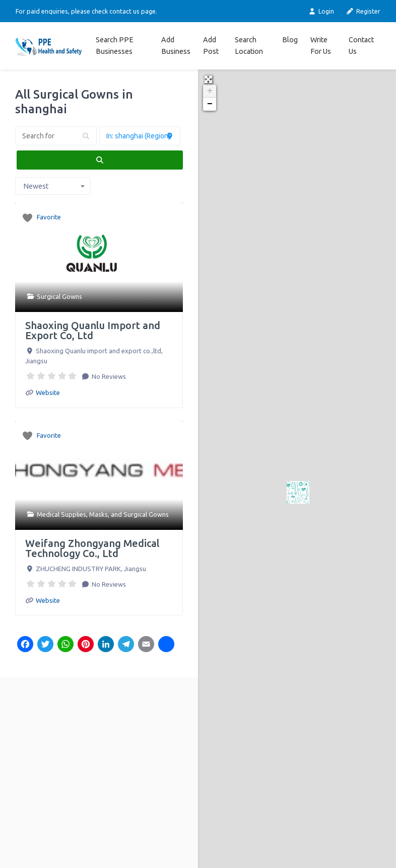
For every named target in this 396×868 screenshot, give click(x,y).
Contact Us (361, 46)
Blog (290, 40)
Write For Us (321, 46)
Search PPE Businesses (115, 46)
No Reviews (108, 376)
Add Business (176, 46)
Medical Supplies (61, 514)
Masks (98, 514)
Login (321, 11)
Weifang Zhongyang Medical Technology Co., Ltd (92, 548)
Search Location (249, 46)
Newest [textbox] (36, 186)
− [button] (210, 104)
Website (48, 392)
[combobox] (53, 186)
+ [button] (210, 91)
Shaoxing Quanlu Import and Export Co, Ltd (93, 330)
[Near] (140, 136)
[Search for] (56, 136)
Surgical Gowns (59, 296)
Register (363, 11)
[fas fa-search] (100, 160)
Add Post (211, 46)
